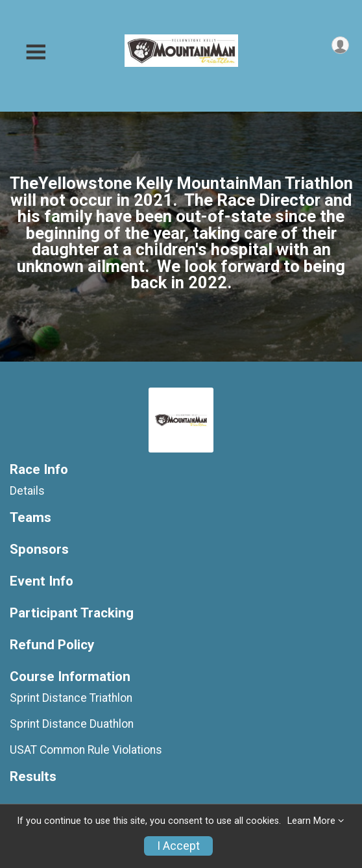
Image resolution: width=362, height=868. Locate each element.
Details (27, 491)
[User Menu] (340, 45)
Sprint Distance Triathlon (71, 698)
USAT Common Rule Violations (86, 750)
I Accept (178, 846)
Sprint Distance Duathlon (72, 724)
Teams (30, 518)
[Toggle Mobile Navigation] (36, 52)
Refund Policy (52, 645)
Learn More (311, 821)
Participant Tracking (72, 613)
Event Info (42, 581)
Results (33, 777)
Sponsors (39, 550)
